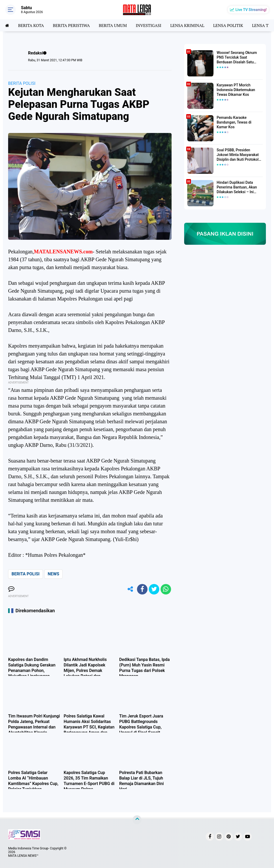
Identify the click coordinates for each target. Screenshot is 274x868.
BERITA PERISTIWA (71, 25)
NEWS (53, 574)
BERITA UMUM (113, 25)
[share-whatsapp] (166, 589)
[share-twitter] (154, 589)
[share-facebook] (142, 589)
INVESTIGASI (149, 25)
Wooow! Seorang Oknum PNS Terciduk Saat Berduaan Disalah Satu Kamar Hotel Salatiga (237, 58)
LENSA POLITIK (228, 25)
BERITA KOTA (31, 25)
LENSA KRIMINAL (187, 25)
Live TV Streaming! (251, 10)
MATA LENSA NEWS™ (23, 856)
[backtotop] (137, 820)
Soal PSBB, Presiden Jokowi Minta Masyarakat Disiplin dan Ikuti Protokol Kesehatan (238, 155)
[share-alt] (130, 589)
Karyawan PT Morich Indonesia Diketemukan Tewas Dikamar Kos (236, 90)
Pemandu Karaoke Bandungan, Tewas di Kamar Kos (234, 122)
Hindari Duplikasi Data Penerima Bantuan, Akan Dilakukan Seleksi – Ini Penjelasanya (237, 187)
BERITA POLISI (22, 83)
